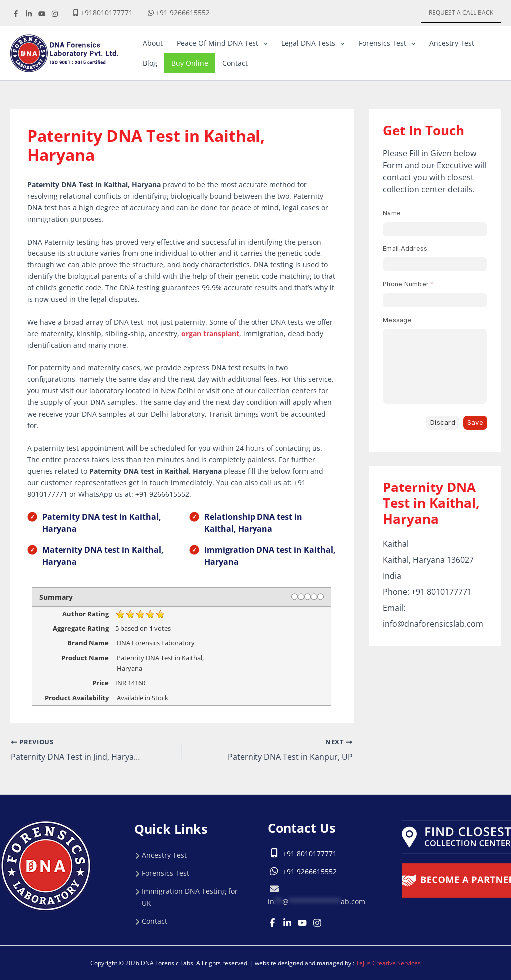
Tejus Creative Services (388, 963)
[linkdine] (29, 14)
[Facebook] (16, 14)
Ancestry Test (164, 855)
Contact (154, 920)
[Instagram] (317, 922)
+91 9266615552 (183, 13)
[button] (461, 13)
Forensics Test (165, 872)
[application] (263, 43)
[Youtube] (302, 922)
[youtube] (42, 14)
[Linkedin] (287, 922)
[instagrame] (55, 14)
